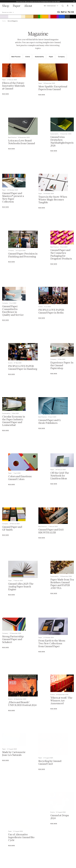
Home (4, 22)
